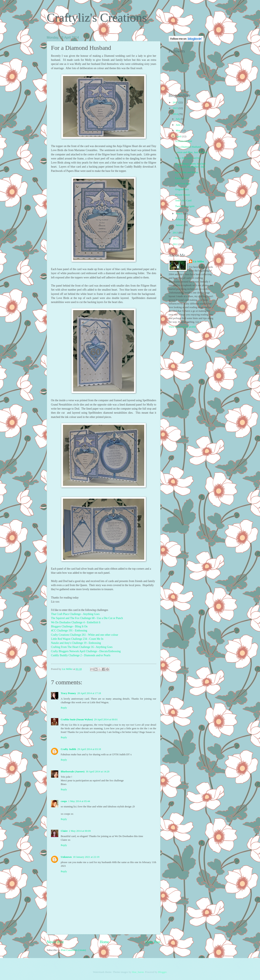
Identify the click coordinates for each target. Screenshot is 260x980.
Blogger (162, 972)
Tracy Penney (68, 693)
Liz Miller (199, 262)
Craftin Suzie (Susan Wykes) (77, 719)
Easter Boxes (182, 178)
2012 (176, 239)
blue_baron (138, 972)
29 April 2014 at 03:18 (89, 749)
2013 (176, 233)
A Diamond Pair (184, 141)
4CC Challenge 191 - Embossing (69, 631)
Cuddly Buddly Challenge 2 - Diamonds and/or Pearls (81, 655)
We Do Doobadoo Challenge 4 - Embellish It (76, 622)
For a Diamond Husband (188, 147)
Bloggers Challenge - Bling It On (69, 626)
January (180, 225)
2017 (176, 102)
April (179, 136)
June (178, 125)
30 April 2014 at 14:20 (98, 772)
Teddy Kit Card (183, 201)
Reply (64, 708)
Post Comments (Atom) (74, 950)
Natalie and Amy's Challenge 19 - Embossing (76, 643)
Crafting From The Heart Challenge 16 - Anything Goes (82, 647)
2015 (176, 108)
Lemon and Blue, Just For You (191, 152)
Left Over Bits (183, 184)
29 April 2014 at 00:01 (106, 719)
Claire (64, 831)
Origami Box (182, 189)
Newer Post (55, 942)
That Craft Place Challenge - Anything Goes (75, 614)
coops (64, 801)
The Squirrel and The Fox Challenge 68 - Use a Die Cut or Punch (87, 618)
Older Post (153, 942)
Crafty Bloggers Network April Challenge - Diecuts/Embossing (86, 651)
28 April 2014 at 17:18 (89, 693)
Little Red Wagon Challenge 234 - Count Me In (77, 639)
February (181, 219)
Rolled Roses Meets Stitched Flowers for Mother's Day (190, 165)
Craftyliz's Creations (97, 17)
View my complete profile (182, 327)
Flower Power (183, 195)
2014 (176, 114)
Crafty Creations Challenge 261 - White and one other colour (84, 635)
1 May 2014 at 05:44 (79, 801)
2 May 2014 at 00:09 (80, 831)
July (178, 119)
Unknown (66, 857)
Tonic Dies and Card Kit (188, 158)
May (178, 131)
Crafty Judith (68, 749)
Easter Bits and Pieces (187, 172)
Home (104, 942)
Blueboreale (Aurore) (73, 772)
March (179, 214)
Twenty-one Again (185, 206)
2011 (176, 244)
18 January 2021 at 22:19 (86, 857)
